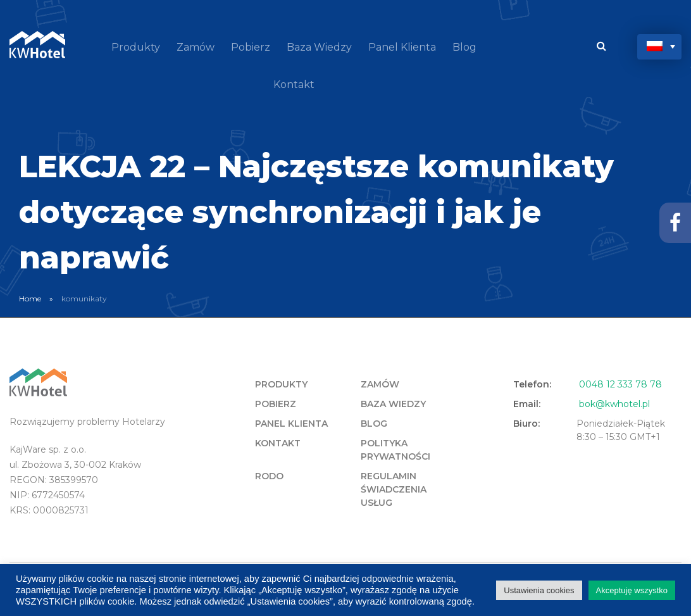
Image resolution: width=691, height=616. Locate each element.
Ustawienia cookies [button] (539, 590)
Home (30, 299)
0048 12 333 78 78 (620, 384)
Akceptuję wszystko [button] (632, 590)
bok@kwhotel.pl (614, 404)
